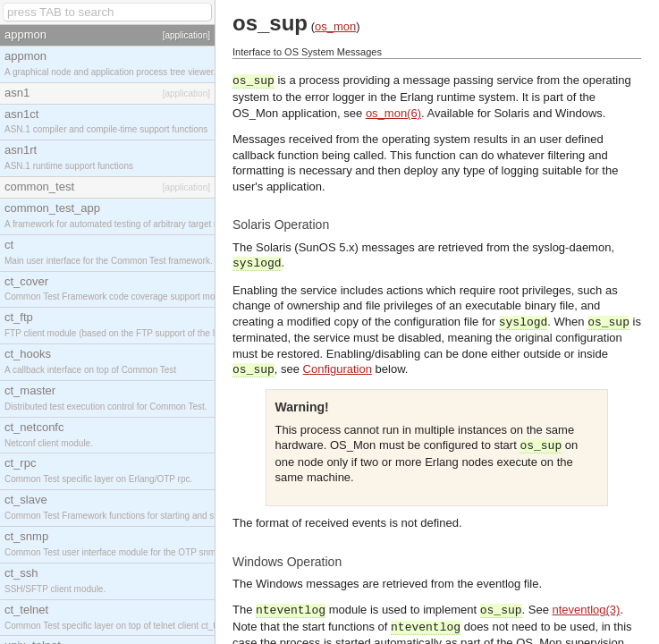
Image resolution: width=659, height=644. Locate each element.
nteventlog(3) (587, 610)
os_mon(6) (393, 113)
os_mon (335, 26)
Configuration (338, 369)
